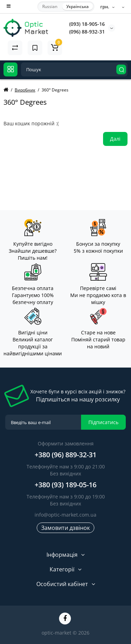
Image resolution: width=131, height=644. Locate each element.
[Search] (121, 69)
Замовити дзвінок (65, 528)
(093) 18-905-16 (87, 24)
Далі (115, 139)
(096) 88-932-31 (87, 32)
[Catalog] (10, 69)
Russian (50, 6)
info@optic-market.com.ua (65, 515)
